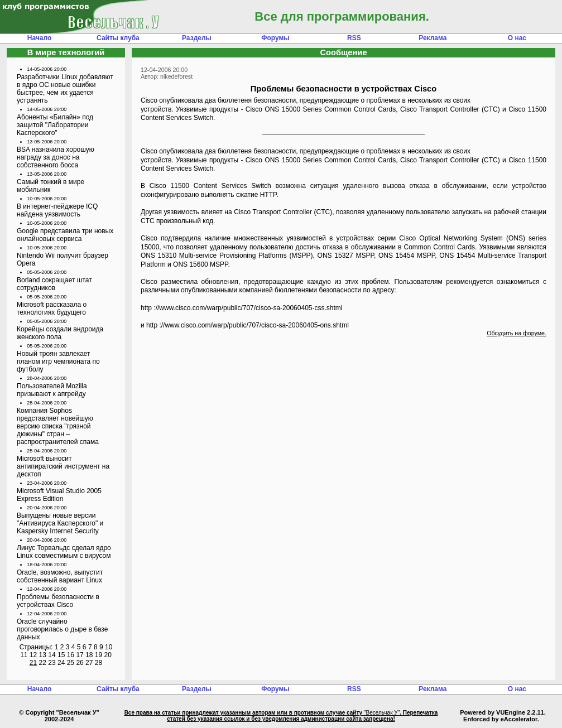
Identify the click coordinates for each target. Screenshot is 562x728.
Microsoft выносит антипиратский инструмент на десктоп (63, 466)
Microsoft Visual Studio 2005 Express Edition (59, 495)
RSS (354, 38)
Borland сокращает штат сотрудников (54, 284)
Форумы (275, 38)
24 (61, 663)
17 (80, 655)
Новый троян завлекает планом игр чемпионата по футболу (58, 361)
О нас (517, 38)
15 (61, 655)
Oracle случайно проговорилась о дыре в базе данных (62, 629)
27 (89, 663)
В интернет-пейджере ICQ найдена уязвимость (57, 210)
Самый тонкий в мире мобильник (51, 186)
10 (109, 647)
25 (71, 663)
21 (33, 663)
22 (43, 663)
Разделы (197, 38)
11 (24, 655)
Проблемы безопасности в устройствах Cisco (58, 601)
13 (43, 655)
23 (52, 663)
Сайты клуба (118, 38)
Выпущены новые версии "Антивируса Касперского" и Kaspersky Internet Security (60, 523)
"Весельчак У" (382, 713)
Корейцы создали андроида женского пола (60, 333)
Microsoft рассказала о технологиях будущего (52, 308)
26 (80, 663)
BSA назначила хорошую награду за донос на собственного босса (56, 157)
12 (33, 655)
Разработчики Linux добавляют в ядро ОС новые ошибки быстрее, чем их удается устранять (65, 89)
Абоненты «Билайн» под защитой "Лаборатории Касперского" (55, 125)
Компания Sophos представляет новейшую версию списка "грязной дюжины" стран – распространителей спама (58, 426)
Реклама (433, 38)
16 (71, 655)
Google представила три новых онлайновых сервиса (65, 235)
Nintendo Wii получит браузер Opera (63, 259)
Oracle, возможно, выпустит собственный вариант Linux (60, 576)
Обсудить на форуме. (517, 333)
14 (52, 655)
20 (107, 655)
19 (99, 655)
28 (99, 663)
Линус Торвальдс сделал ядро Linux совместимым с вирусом (64, 552)
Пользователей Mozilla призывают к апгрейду (52, 390)
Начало (39, 38)
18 (89, 655)
